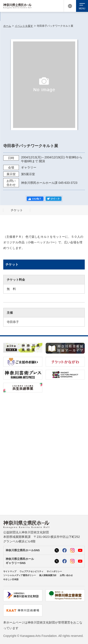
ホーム (7, 26)
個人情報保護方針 (48, 575)
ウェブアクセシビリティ (32, 571)
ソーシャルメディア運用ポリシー (20, 575)
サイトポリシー (54, 571)
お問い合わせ (66, 575)
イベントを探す (24, 26)
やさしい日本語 (11, 579)
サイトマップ (10, 571)
